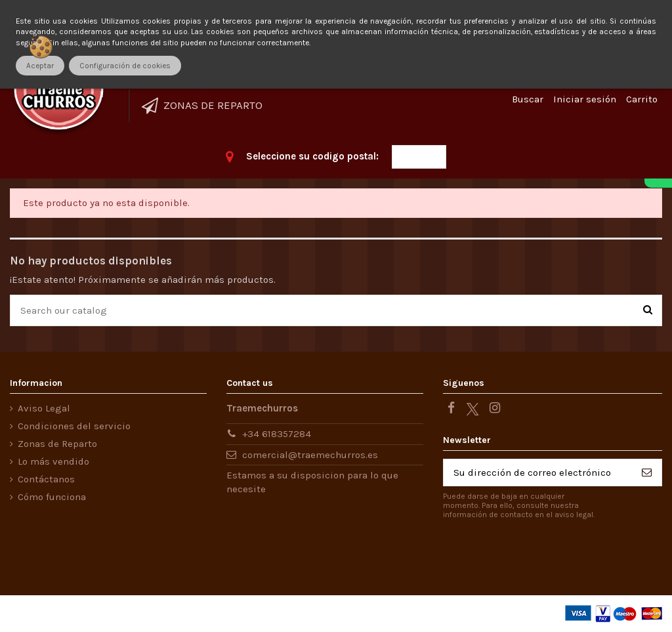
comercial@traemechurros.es (310, 455)
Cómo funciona (52, 497)
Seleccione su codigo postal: (312, 156)
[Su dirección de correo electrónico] (538, 473)
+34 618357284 (277, 434)
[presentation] (553, 553)
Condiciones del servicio (74, 426)
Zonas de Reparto (57, 444)
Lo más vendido (53, 461)
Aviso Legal (44, 408)
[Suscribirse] (647, 473)
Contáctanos (46, 479)
